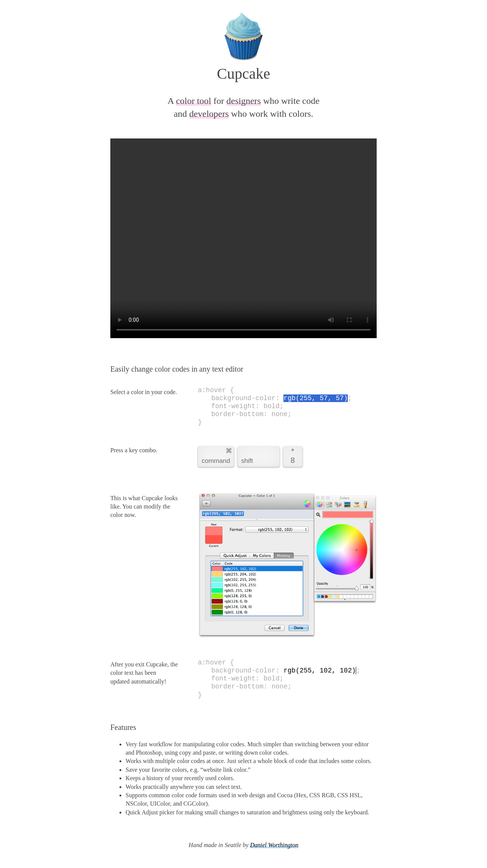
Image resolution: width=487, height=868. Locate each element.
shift (247, 461)
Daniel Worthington (274, 845)
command (215, 456)
